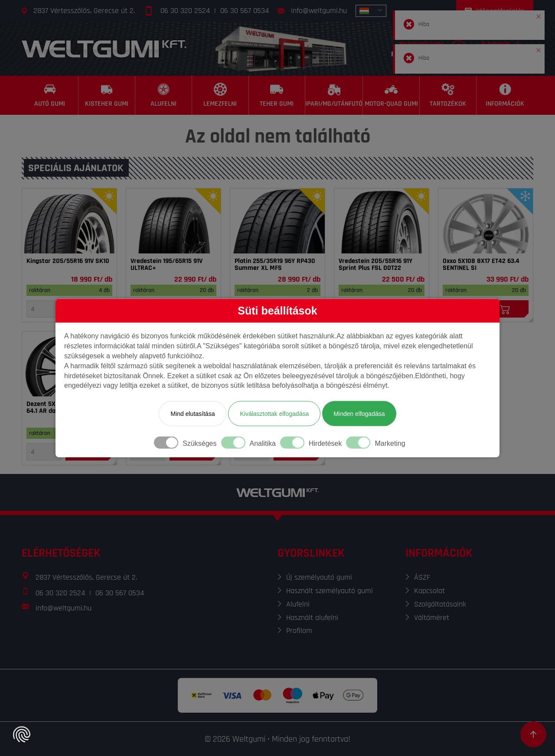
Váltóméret (432, 618)
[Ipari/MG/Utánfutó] (334, 95)
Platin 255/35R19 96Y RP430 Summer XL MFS (275, 265)
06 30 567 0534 (245, 11)
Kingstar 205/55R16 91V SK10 (68, 261)
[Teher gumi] (277, 95)
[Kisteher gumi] (107, 95)
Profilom (299, 631)
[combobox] (371, 11)
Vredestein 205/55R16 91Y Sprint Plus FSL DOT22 (375, 265)
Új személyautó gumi (319, 577)
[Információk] (505, 95)
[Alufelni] (164, 95)
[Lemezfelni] (220, 95)
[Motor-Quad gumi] (391, 95)
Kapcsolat (429, 591)
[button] (539, 15)
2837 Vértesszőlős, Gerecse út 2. (84, 11)
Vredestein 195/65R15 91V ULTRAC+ (166, 265)
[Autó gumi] (50, 95)
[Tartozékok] (448, 95)
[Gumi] (69, 221)
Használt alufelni (312, 618)
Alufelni (298, 604)
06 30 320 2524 (185, 11)
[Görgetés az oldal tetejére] (533, 734)
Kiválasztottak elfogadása (274, 414)
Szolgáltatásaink (440, 604)
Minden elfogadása (359, 414)
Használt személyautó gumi (330, 591)
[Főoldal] (104, 49)
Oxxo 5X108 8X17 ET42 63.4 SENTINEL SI (481, 265)
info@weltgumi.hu (319, 11)
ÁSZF (422, 577)
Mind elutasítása (193, 414)
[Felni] (486, 221)
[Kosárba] (505, 309)
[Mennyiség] (44, 309)
